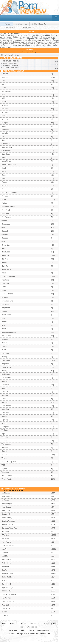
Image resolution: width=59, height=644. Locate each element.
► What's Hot (21, 24)
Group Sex (6, 245)
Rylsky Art (6, 566)
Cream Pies (6, 151)
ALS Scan (6, 500)
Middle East (6, 315)
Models (47, 623)
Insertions (5, 280)
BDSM (4, 102)
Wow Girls (6, 605)
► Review (6, 24)
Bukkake (5, 133)
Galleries (22, 623)
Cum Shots (6, 154)
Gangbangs (6, 224)
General (5, 231)
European (5, 182)
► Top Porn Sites (28, 28)
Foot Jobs (5, 214)
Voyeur (4, 469)
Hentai (4, 262)
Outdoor (5, 339)
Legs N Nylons (7, 294)
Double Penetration (9, 165)
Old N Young (6, 336)
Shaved (4, 381)
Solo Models (6, 406)
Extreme (5, 185)
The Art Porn (7, 598)
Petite (4, 350)
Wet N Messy (7, 475)
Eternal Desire (7, 524)
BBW (3, 98)
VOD (3, 465)
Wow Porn (6, 608)
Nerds (4, 325)
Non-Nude (5, 329)
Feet (3, 189)
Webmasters (32, 627)
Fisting (4, 203)
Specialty (5, 413)
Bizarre (4, 116)
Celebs (4, 140)
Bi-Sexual (5, 105)
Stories (4, 423)
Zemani (5, 612)
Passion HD (6, 559)
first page (25, 52)
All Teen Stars (7, 497)
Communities (7, 147)
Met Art (4, 549)
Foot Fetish (6, 210)
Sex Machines (7, 378)
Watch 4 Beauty (8, 601)
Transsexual (6, 444)
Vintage (4, 458)
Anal (3, 81)
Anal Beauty (6, 507)
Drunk (4, 168)
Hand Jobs (6, 252)
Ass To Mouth (7, 91)
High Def (5, 266)
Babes (4, 95)
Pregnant (5, 364)
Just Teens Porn (8, 545)
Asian (4, 88)
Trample (5, 437)
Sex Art (4, 570)
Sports (4, 416)
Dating (4, 158)
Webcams (5, 472)
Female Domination (9, 193)
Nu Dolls (5, 553)
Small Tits (5, 392)
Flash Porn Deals (8, 206)
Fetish (4, 200)
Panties (4, 343)
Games (4, 220)
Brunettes (5, 130)
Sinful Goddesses (8, 577)
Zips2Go (5, 615)
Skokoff (4, 580)
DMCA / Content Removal (39, 630)
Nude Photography (9, 332)
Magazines (6, 308)
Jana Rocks (6, 542)
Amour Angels (7, 503)
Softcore (5, 402)
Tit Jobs (4, 430)
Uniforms (5, 448)
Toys (3, 434)
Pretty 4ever (6, 563)
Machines (5, 304)
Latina (4, 290)
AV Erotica (6, 511)
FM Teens (5, 532)
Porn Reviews (13, 55)
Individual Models (8, 276)
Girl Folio (5, 538)
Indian (4, 273)
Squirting (5, 420)
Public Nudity (7, 367)
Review (13, 623)
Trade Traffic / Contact (17, 630)
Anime (4, 84)
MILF (3, 318)
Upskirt (4, 451)
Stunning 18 (6, 591)
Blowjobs (5, 123)
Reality (4, 371)
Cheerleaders (7, 144)
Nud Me (5, 556)
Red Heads (6, 374)
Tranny (4, 441)
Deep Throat (6, 161)
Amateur (5, 77)
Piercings (5, 353)
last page (33, 52)
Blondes (5, 119)
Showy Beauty (7, 573)
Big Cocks (5, 112)
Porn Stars (6, 360)
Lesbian (5, 297)
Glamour (5, 234)
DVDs (4, 172)
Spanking (5, 409)
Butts (3, 137)
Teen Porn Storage (9, 594)
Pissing (4, 357)
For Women (6, 217)
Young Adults (7, 479)
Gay (3, 227)
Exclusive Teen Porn (10, 528)
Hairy (4, 248)
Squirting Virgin (8, 587)
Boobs (4, 126)
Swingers (5, 427)
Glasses (5, 238)
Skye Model (6, 584)
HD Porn (5, 259)
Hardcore (5, 255)
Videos (4, 455)
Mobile (4, 322)
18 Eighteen (6, 493)
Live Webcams (7, 301)
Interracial (5, 283)
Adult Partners (35, 623)
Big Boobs (5, 109)
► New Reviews (9, 28)
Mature (4, 311)
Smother (5, 399)
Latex (4, 287)
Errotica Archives (8, 521)
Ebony (4, 175)
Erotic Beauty (7, 518)
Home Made (6, 269)
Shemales (5, 385)
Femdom (5, 196)
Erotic (4, 179)
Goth (3, 241)
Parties (4, 346)
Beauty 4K (6, 514)
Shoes (4, 388)
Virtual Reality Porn (9, 461)
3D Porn (5, 74)
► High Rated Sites (40, 24)
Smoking (5, 395)
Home (4, 55)
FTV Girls (5, 535)
